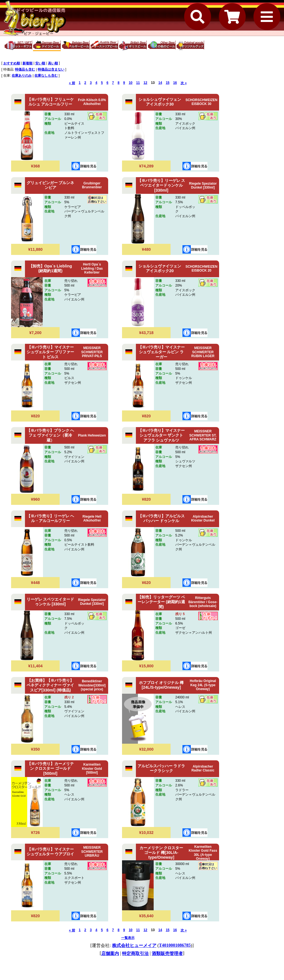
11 (138, 83)
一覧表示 (128, 938)
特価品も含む (25, 69)
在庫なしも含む (46, 76)
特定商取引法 (135, 953)
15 (168, 83)
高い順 (53, 63)
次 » (184, 83)
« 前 (72, 83)
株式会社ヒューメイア (134, 945)
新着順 (27, 63)
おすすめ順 (12, 63)
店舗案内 (110, 953)
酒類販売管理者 (167, 953)
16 (175, 83)
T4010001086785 (175, 945)
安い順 (40, 63)
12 (145, 83)
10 (130, 83)
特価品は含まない (51, 69)
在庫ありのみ (22, 76)
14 (160, 83)
